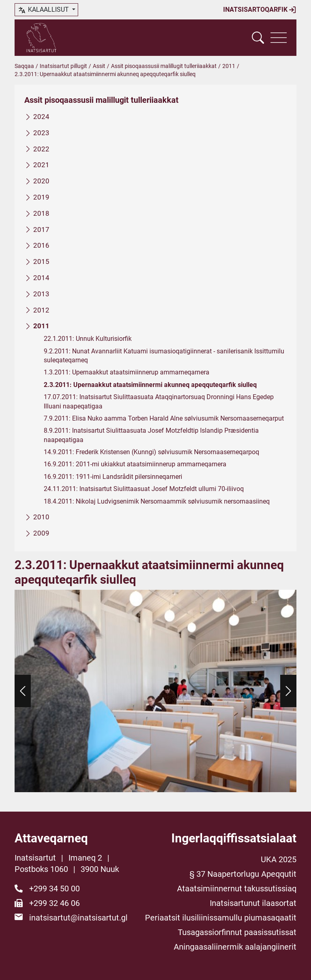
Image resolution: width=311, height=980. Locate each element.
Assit (99, 66)
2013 (41, 294)
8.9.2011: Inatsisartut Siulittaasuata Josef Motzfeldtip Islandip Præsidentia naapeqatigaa (151, 435)
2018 (41, 213)
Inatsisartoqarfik (260, 10)
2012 (41, 310)
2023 (41, 133)
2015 (41, 261)
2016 (41, 246)
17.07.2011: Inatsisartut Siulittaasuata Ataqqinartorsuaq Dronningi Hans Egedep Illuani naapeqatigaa (159, 401)
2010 (41, 517)
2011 (229, 66)
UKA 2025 (279, 859)
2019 (41, 197)
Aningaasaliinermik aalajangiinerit (235, 947)
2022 (41, 149)
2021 (41, 165)
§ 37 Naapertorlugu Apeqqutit (243, 874)
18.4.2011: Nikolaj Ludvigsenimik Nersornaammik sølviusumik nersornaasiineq (157, 501)
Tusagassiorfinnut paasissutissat (237, 932)
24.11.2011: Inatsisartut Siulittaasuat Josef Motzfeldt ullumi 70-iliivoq (144, 489)
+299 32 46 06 (54, 903)
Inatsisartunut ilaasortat (253, 903)
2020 (41, 181)
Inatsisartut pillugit (63, 66)
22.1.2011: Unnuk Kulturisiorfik (88, 339)
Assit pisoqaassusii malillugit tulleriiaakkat (164, 66)
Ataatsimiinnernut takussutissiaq (237, 889)
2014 (41, 278)
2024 (41, 117)
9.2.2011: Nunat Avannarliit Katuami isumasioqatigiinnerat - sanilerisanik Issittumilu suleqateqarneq (164, 356)
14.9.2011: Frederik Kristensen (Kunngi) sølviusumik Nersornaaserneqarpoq (151, 452)
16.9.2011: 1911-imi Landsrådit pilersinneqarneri (113, 477)
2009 (41, 533)
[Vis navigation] (279, 38)
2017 (41, 230)
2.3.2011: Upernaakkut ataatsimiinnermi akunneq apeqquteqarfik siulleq (150, 385)
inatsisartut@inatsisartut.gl (78, 918)
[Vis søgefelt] (258, 38)
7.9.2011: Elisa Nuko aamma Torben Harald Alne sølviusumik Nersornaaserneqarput (164, 418)
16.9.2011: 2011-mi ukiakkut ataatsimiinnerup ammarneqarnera (135, 464)
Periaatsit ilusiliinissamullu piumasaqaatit (221, 918)
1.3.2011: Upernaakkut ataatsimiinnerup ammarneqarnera (127, 373)
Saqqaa (24, 66)
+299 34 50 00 (54, 889)
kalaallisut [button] (44, 10)
